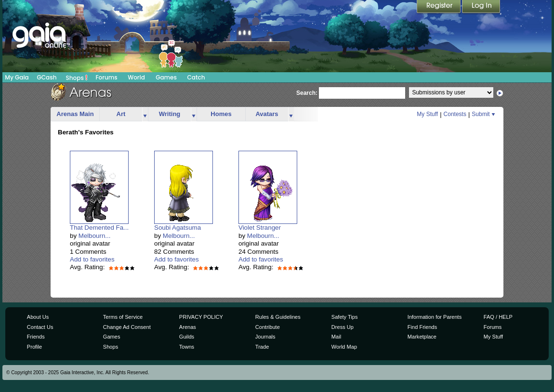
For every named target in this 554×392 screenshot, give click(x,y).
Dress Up (343, 327)
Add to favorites (92, 259)
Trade (262, 347)
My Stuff (427, 114)
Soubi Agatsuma (178, 228)
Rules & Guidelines (278, 317)
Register (439, 7)
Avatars (267, 114)
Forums (106, 77)
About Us (38, 317)
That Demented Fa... (99, 228)
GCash (47, 77)
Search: (307, 93)
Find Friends (422, 327)
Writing (170, 114)
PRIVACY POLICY (201, 317)
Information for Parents (435, 317)
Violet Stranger (260, 228)
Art (121, 114)
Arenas (188, 327)
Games (166, 77)
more (145, 114)
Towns (187, 347)
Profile (34, 347)
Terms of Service (123, 317)
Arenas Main (75, 114)
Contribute (268, 327)
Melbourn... (95, 236)
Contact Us (40, 327)
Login (481, 7)
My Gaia (17, 77)
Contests (455, 114)
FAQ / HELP (498, 317)
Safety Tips (345, 317)
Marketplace (422, 337)
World (136, 77)
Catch (196, 77)
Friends (36, 337)
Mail (336, 337)
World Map (344, 347)
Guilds (187, 337)
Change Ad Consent (127, 327)
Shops (77, 78)
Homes (221, 114)
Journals (265, 337)
